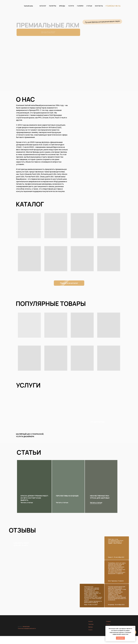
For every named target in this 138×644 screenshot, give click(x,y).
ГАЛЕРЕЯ (80, 6)
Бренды (91, 627)
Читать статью (96, 503)
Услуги (90, 630)
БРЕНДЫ (62, 6)
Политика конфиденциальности (27, 628)
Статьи (108, 624)
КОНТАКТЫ (99, 6)
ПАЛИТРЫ (53, 6)
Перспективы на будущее (67, 496)
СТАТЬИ (89, 6)
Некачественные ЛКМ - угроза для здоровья (100, 497)
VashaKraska (28, 6)
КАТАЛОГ (43, 6)
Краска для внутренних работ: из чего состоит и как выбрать (35, 498)
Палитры (91, 624)
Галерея (108, 621)
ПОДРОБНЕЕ (98, 422)
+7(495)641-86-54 (113, 6)
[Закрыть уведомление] (134, 627)
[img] (101, 481)
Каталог (91, 621)
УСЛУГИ (71, 6)
